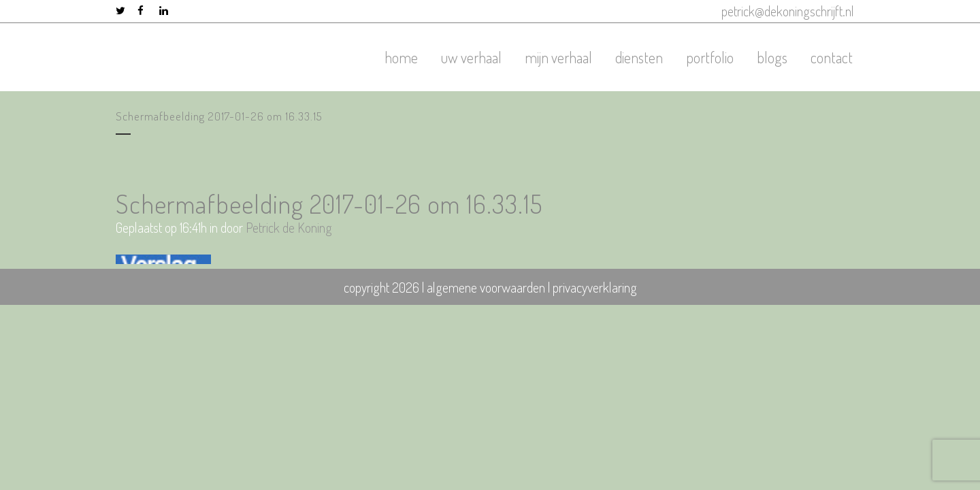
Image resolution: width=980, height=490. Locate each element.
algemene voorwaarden (486, 287)
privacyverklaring (595, 287)
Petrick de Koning (289, 227)
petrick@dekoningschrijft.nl (788, 11)
